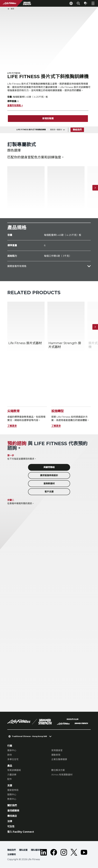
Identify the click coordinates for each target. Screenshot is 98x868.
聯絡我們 (77, 130)
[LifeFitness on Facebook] (54, 853)
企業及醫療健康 (59, 759)
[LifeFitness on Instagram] (64, 853)
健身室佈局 (13, 790)
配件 (10, 779)
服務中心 (12, 795)
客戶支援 (49, 492)
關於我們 (12, 805)
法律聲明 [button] (11, 855)
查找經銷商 (13, 811)
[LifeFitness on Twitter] (74, 853)
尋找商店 (12, 816)
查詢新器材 (49, 484)
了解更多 (12, 426)
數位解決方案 (58, 770)
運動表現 (56, 755)
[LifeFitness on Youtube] (84, 853)
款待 (10, 755)
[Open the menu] (93, 3)
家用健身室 (57, 751)
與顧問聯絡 (49, 468)
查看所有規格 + (15, 106)
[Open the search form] (78, 3)
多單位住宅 (13, 759)
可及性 (11, 827)
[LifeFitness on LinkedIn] (44, 853)
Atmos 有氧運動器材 (62, 775)
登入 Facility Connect (21, 832)
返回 (11, 9)
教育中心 (12, 799)
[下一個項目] (95, 188)
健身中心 (12, 751)
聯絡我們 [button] (11, 850)
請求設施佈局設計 (49, 476)
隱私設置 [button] (23, 850)
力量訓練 (12, 775)
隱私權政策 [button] (36, 850)
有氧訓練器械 (14, 770)
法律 (10, 821)
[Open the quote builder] (86, 3)
